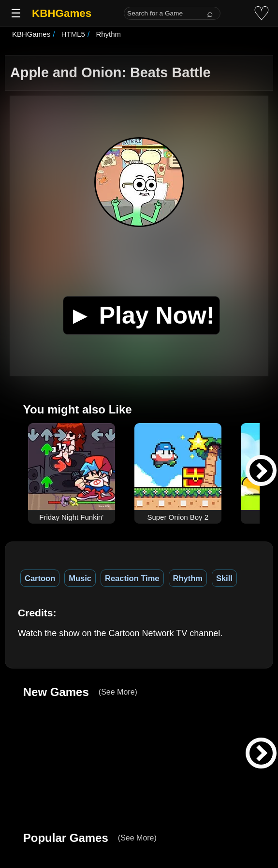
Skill (224, 578)
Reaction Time (132, 578)
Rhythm (188, 578)
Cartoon (40, 578)
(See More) (118, 692)
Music (80, 578)
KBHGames (62, 13)
